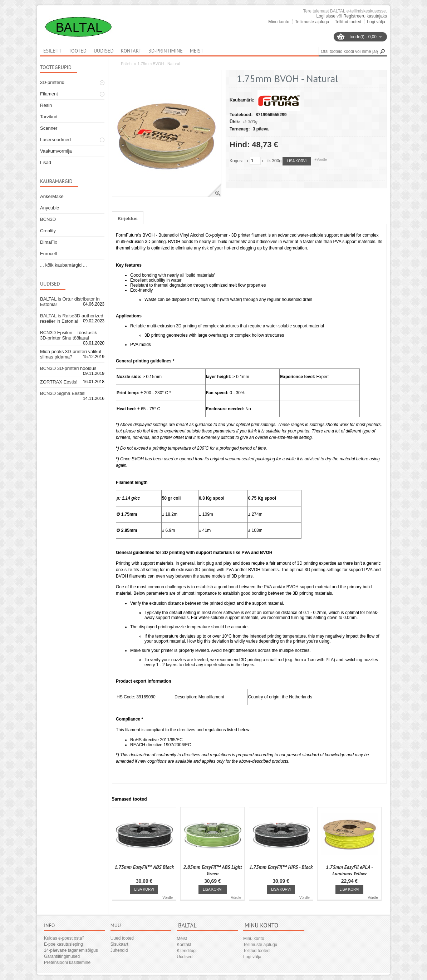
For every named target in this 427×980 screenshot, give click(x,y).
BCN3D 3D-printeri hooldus (68, 368)
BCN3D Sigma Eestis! (63, 393)
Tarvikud (49, 117)
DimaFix (49, 242)
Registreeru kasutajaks (365, 16)
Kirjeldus (128, 219)
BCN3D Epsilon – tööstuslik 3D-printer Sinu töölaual (68, 335)
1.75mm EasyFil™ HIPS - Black (281, 867)
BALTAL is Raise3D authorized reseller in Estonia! (72, 318)
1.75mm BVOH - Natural (159, 64)
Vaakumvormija (56, 151)
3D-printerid (52, 82)
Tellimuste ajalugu (312, 22)
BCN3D (48, 219)
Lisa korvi (297, 161)
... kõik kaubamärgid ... (63, 265)
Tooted (78, 51)
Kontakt (131, 51)
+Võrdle (321, 160)
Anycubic (50, 208)
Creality (48, 231)
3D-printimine (165, 51)
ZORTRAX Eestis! (59, 382)
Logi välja (376, 22)
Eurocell (48, 254)
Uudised (104, 51)
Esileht (127, 64)
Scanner (49, 128)
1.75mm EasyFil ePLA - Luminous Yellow (349, 870)
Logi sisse (326, 16)
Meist (197, 51)
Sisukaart (119, 944)
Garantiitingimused (62, 956)
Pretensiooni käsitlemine (67, 962)
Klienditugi (186, 951)
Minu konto (279, 22)
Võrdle (168, 898)
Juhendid (119, 950)
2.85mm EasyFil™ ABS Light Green (212, 870)
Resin (46, 105)
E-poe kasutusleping (63, 944)
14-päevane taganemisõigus (71, 950)
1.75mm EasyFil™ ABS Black (144, 867)
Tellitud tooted (348, 22)
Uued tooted (122, 938)
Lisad (46, 162)
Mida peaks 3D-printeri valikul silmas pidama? (71, 354)
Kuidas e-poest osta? (64, 938)
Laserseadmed (55, 140)
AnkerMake (52, 196)
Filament (49, 94)
